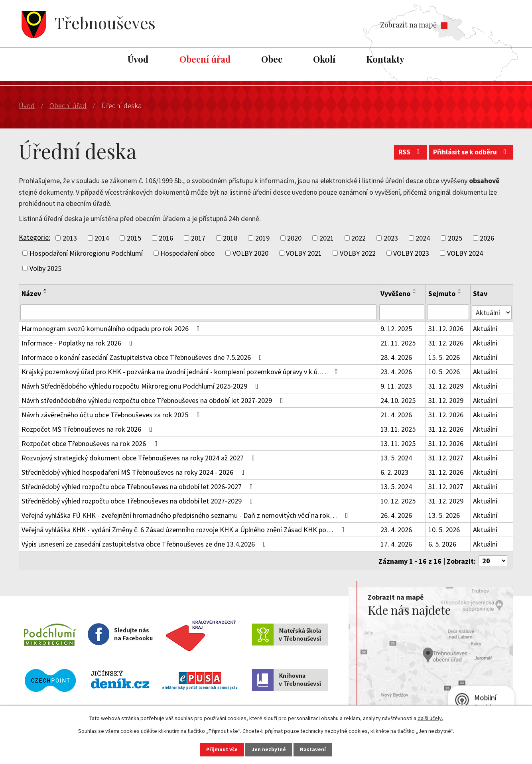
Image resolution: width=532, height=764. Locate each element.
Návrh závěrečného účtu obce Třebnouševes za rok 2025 (112, 414)
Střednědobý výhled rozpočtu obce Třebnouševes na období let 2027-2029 (139, 500)
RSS (406, 154)
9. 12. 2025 (396, 328)
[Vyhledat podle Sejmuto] (448, 312)
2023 (391, 238)
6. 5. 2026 (442, 544)
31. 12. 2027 (446, 457)
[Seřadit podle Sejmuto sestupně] (460, 293)
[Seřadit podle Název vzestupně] (45, 290)
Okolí (324, 59)
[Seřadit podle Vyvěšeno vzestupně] (415, 290)
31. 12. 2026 (446, 328)
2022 (359, 238)
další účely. (430, 717)
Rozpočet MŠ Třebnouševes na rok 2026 (89, 429)
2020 (294, 238)
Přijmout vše (218, 749)
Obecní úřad (205, 59)
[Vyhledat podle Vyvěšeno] (402, 312)
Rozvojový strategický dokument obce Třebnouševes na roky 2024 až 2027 (140, 457)
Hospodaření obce (187, 253)
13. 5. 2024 (396, 457)
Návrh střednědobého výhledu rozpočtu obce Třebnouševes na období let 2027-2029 (154, 400)
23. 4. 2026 (396, 371)
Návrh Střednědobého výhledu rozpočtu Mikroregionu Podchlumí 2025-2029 (142, 386)
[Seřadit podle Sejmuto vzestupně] (460, 290)
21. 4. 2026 (396, 414)
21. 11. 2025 (398, 343)
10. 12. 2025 (398, 500)
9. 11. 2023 (396, 386)
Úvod (138, 59)
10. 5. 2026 (444, 371)
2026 (487, 238)
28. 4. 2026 (396, 357)
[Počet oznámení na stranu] (493, 560)
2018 (230, 238)
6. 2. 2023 (394, 472)
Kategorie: (34, 237)
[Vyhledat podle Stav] (492, 312)
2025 (455, 238)
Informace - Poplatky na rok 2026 (79, 343)
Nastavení (318, 749)
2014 (102, 238)
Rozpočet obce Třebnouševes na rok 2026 (91, 443)
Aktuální (486, 328)
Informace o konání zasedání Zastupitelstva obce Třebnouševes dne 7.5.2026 (143, 357)
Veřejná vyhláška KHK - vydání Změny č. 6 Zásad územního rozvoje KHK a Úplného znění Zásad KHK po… (185, 529)
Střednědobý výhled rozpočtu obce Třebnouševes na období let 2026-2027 (139, 486)
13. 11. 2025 (398, 429)
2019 (262, 238)
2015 (134, 238)
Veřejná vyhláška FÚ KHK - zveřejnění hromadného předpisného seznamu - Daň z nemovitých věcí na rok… (186, 515)
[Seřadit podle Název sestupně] (45, 293)
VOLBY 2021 (304, 253)
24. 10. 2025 (398, 400)
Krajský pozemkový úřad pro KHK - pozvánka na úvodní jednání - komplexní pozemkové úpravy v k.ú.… (181, 371)
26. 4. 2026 (396, 515)
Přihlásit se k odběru (470, 154)
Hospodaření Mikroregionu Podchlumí (86, 253)
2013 (70, 238)
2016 (166, 238)
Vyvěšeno (395, 293)
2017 (198, 238)
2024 (423, 238)
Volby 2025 (45, 268)
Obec (272, 59)
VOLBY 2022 (358, 253)
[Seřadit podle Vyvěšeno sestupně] (415, 293)
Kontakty (385, 59)
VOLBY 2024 (465, 253)
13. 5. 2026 (444, 515)
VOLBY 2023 (411, 253)
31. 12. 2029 (446, 386)
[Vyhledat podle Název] (198, 312)
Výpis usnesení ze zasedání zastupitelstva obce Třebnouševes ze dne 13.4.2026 (145, 544)
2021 (327, 238)
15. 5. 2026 (444, 357)
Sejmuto (442, 293)
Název (31, 293)
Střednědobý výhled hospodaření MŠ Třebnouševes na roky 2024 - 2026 (135, 472)
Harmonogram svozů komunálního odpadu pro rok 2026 (112, 328)
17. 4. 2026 (396, 544)
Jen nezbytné (270, 749)
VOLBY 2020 (250, 253)
